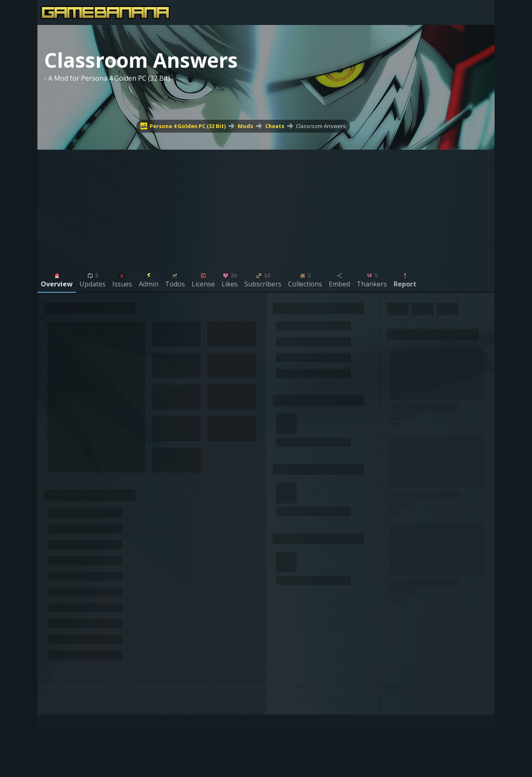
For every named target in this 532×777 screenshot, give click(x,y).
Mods (245, 126)
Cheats (275, 126)
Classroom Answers (321, 126)
